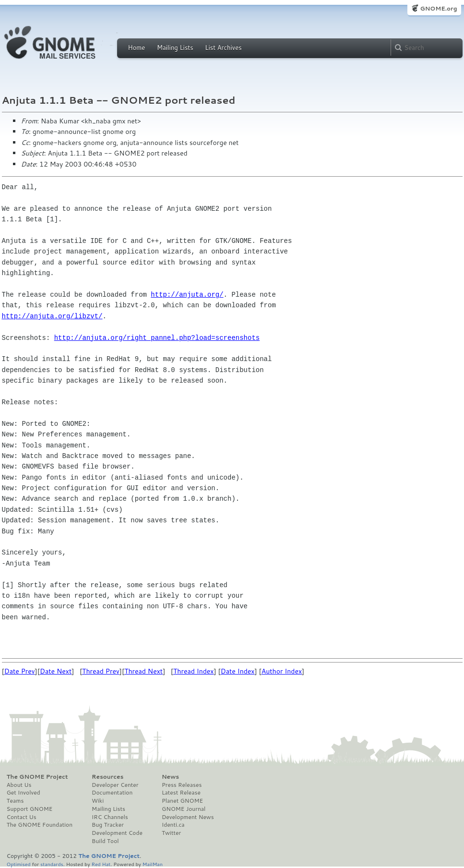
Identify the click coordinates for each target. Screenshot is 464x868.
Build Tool (105, 841)
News (170, 777)
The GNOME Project (37, 777)
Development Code (117, 833)
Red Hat (101, 864)
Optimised (19, 864)
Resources (107, 777)
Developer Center (115, 785)
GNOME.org (438, 8)
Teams (15, 801)
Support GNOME (30, 809)
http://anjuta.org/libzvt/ (52, 316)
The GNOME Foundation (40, 825)
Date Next (56, 671)
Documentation (112, 793)
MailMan (153, 864)
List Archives (223, 48)
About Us (19, 785)
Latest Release (181, 793)
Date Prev (20, 671)
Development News (188, 817)
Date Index (238, 671)
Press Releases (182, 785)
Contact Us (22, 817)
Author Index (282, 671)
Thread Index (194, 671)
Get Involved (24, 793)
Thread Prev (101, 671)
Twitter (171, 833)
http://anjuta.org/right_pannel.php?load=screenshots (157, 338)
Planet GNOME (182, 801)
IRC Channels (110, 817)
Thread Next (143, 671)
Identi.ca (173, 825)
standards (52, 864)
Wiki (98, 801)
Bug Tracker (108, 825)
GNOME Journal (184, 809)
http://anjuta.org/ (187, 295)
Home (137, 48)
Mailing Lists (175, 48)
